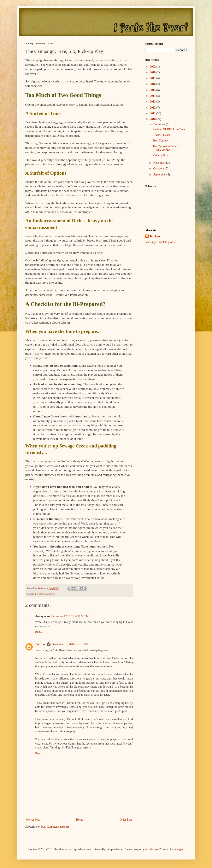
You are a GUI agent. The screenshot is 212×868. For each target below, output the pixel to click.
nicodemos (151, 849)
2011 (153, 113)
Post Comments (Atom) (55, 827)
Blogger (178, 849)
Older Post (126, 820)
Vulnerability (160, 155)
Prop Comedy (161, 141)
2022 (153, 67)
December (160, 124)
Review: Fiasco (162, 135)
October (158, 169)
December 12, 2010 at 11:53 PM (70, 616)
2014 (153, 96)
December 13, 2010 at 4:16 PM (70, 644)
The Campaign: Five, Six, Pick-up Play (167, 148)
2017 (153, 78)
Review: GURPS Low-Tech (169, 129)
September (160, 175)
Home (80, 820)
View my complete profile (161, 242)
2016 (153, 84)
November (160, 163)
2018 (153, 72)
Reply (39, 632)
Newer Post (33, 820)
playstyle (50, 594)
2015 (153, 90)
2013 (153, 102)
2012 (153, 108)
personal (40, 594)
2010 (153, 119)
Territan (40, 644)
